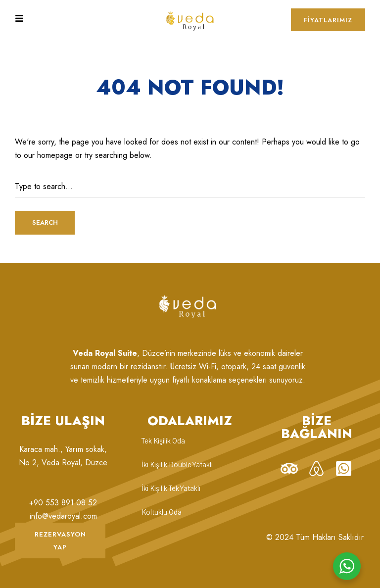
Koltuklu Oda (162, 513)
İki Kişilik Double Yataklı (177, 465)
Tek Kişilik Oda (163, 441)
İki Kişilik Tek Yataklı (171, 489)
